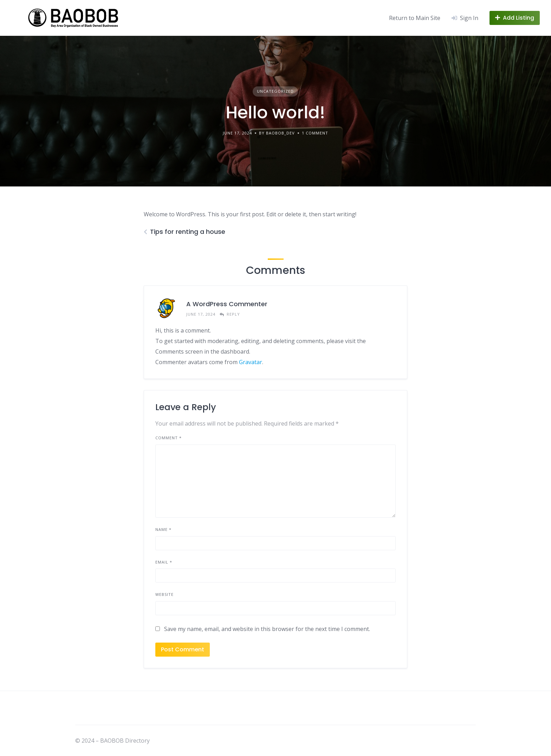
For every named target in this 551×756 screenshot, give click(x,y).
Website (164, 594)
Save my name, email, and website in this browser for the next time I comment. (267, 629)
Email (164, 562)
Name (163, 529)
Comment (168, 438)
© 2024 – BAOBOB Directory (112, 741)
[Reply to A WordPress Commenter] (230, 314)
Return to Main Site (415, 18)
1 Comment (315, 133)
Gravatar (251, 362)
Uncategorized (275, 91)
